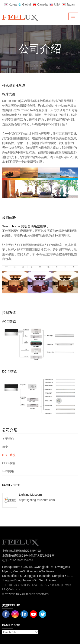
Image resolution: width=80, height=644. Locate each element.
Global (25, 4)
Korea (10, 4)
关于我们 (8, 439)
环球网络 (8, 471)
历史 (5, 447)
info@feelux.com (12, 589)
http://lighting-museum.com (37, 500)
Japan (68, 4)
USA (55, 4)
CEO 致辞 (9, 463)
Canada (40, 4)
